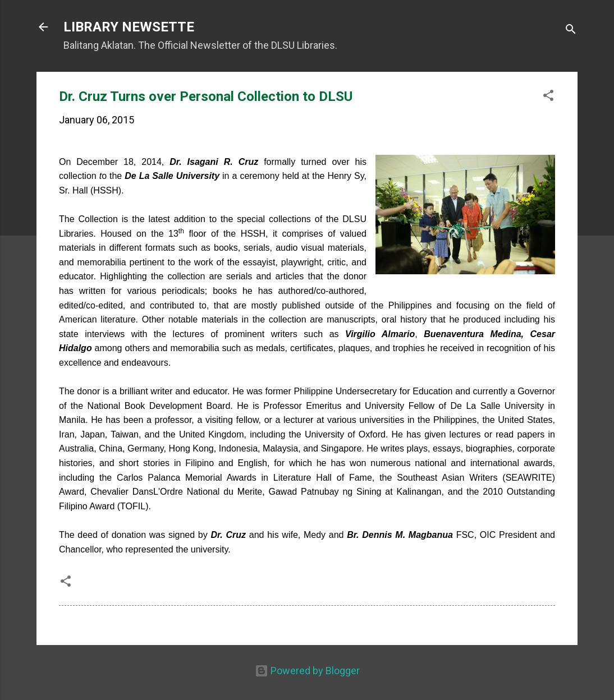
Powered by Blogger (307, 671)
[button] (548, 97)
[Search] (571, 31)
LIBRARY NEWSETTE (129, 27)
